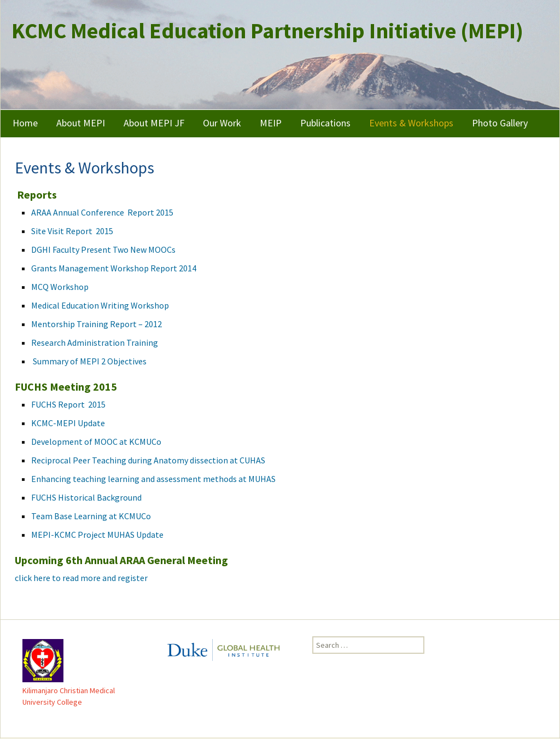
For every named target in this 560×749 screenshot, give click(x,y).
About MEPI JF (154, 123)
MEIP (271, 123)
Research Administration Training (95, 342)
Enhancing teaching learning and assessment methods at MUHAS (153, 479)
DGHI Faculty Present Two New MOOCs (103, 249)
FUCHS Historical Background (86, 497)
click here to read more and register (82, 578)
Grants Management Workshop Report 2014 (114, 268)
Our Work (222, 123)
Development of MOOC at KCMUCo (97, 442)
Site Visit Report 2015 (72, 231)
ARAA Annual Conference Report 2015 (102, 212)
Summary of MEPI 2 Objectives (89, 361)
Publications (325, 123)
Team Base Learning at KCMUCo (91, 516)
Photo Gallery (500, 123)
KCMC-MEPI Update (68, 423)
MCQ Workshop (60, 287)
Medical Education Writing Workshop (100, 305)
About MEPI (81, 123)
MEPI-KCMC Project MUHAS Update (98, 535)
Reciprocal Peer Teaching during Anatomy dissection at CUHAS (148, 460)
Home (25, 123)
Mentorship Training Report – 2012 (97, 324)
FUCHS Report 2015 (68, 404)
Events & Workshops (411, 123)
